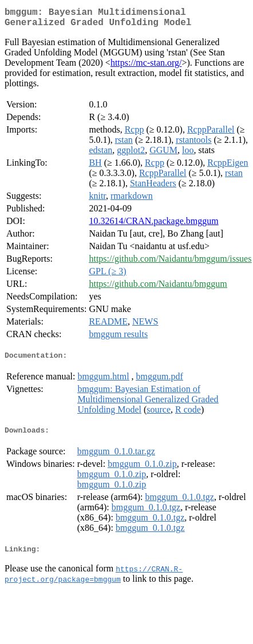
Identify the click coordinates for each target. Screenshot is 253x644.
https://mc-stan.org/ (146, 67)
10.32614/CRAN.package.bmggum (153, 225)
